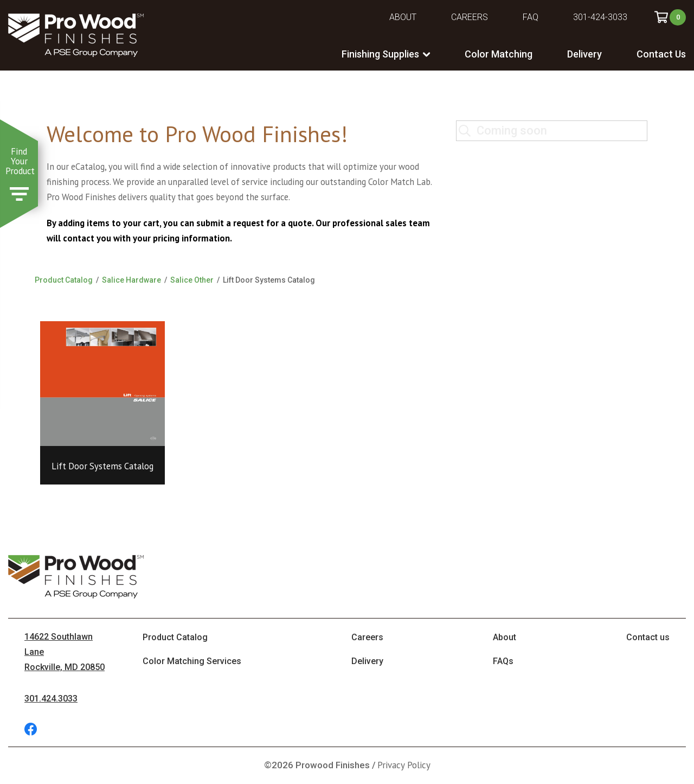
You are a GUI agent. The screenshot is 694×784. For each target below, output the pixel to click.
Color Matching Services (192, 661)
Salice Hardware (131, 280)
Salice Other (192, 280)
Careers (470, 17)
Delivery (584, 54)
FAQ (531, 17)
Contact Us (661, 54)
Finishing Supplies (380, 54)
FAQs (503, 661)
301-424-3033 (600, 17)
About (403, 17)
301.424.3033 (51, 699)
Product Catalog (64, 280)
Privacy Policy (404, 765)
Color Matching (499, 54)
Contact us (648, 637)
